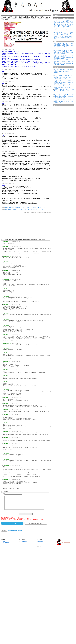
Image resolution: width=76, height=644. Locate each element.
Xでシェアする (12, 523)
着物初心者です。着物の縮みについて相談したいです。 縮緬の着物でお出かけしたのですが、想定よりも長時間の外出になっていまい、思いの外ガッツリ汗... (64, 29)
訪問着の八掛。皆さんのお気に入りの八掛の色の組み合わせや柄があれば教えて (63, 53)
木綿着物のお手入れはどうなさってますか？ (63, 74)
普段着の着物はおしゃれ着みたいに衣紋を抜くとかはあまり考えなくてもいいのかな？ (63, 46)
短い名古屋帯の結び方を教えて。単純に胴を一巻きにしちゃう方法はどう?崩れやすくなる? (64, 85)
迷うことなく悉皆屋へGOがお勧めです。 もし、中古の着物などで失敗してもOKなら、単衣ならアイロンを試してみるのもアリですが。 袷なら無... (64, 26)
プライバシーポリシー (7, 544)
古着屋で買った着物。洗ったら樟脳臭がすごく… (63, 60)
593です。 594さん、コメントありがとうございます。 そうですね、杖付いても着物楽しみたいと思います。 (64, 38)
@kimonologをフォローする (36, 523)
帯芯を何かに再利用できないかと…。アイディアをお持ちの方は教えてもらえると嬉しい (63, 44)
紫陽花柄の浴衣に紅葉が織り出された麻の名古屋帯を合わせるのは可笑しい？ (64, 83)
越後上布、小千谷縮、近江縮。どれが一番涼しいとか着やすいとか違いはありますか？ (64, 78)
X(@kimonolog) (6, 543)
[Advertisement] (26, 225)
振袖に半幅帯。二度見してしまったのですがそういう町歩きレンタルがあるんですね (24, 209)
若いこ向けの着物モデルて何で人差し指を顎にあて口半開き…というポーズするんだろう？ (63, 51)
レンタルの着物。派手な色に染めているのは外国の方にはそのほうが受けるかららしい (25, 207)
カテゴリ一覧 (56, 107)
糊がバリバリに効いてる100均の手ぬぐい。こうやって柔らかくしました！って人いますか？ (64, 95)
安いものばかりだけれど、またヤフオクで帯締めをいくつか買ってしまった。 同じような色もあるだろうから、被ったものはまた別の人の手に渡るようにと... (64, 34)
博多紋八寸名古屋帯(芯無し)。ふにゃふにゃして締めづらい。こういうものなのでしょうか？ (64, 90)
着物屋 (15, 531)
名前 (3, 494)
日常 (20, 531)
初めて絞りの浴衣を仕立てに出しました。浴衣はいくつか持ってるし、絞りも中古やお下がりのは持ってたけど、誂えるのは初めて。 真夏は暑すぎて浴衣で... (64, 22)
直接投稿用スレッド (42, 541)
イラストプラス (24, 541)
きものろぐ (39, 546)
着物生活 (4, 531)
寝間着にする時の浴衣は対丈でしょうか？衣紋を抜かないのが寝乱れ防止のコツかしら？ (64, 97)
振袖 (10, 531)
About (4, 541)
